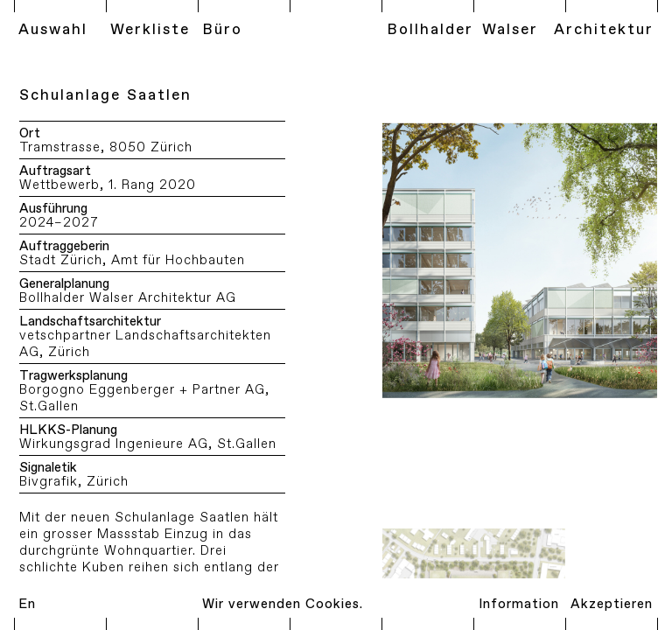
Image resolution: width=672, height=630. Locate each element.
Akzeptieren (612, 604)
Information (519, 604)
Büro (222, 30)
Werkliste (150, 30)
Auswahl (53, 30)
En (27, 604)
